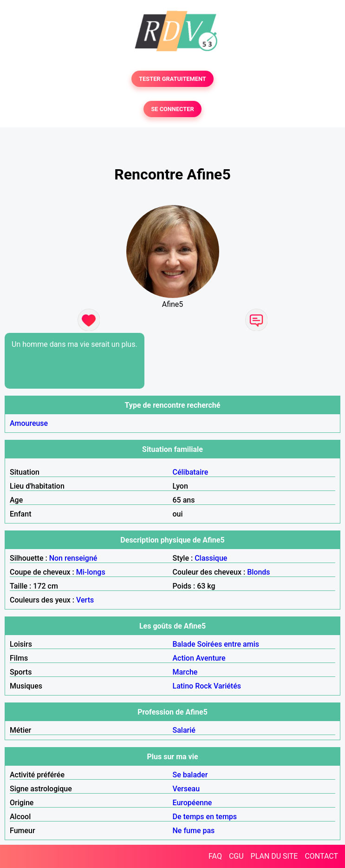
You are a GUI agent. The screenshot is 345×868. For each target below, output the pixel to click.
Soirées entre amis (228, 644)
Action (183, 658)
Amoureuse (29, 423)
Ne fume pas (194, 831)
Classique (211, 558)
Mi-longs (91, 572)
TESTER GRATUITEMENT (172, 79)
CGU (236, 856)
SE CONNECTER (172, 109)
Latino (183, 686)
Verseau (186, 789)
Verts (85, 600)
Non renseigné (73, 558)
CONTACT (321, 856)
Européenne (192, 803)
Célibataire (191, 472)
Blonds (258, 572)
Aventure (211, 658)
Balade (184, 644)
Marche (185, 672)
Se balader (190, 775)
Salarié (184, 730)
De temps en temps (205, 817)
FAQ (215, 856)
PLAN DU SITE (274, 856)
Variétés (227, 686)
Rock (203, 686)
